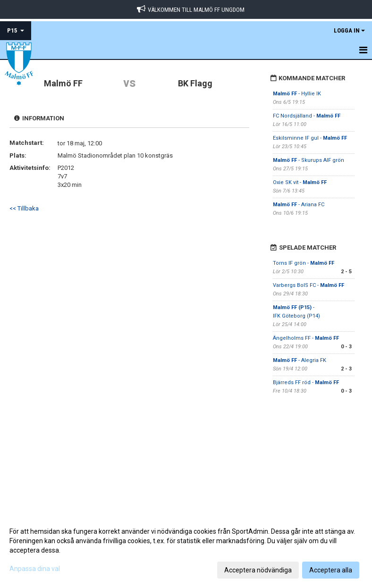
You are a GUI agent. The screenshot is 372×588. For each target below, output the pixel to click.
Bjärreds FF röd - (306, 382)
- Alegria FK (300, 360)
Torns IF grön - (304, 263)
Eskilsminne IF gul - (310, 138)
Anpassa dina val (35, 569)
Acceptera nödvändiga (258, 570)
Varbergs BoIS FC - (309, 285)
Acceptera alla (331, 570)
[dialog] (186, 550)
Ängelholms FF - (306, 338)
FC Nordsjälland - (307, 116)
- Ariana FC (299, 205)
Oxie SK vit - (300, 182)
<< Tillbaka (24, 208)
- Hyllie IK (298, 94)
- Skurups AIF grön (309, 160)
